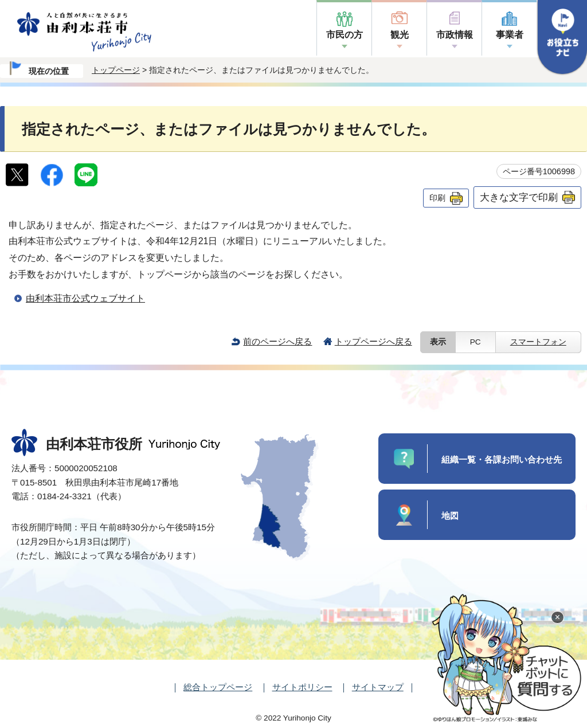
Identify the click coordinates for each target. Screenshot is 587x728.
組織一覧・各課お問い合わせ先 (502, 459)
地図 (450, 516)
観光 (400, 35)
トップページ (116, 70)
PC (476, 342)
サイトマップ (378, 687)
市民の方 (345, 35)
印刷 (437, 198)
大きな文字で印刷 (519, 197)
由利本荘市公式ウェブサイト (85, 298)
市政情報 (455, 35)
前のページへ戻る (277, 341)
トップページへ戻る (373, 341)
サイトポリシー (302, 687)
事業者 (510, 35)
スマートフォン (538, 342)
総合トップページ (218, 687)
